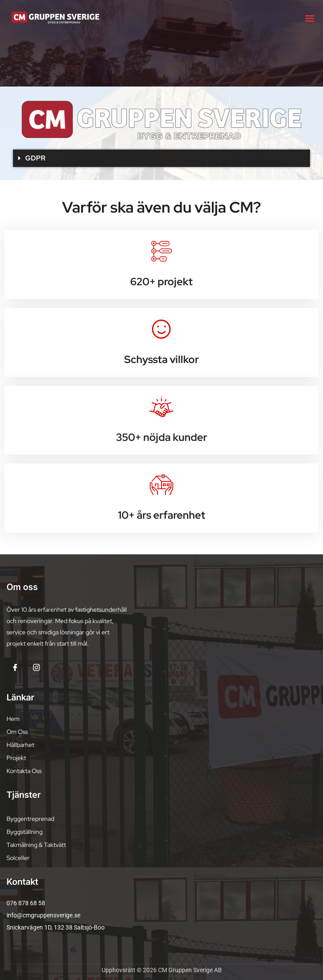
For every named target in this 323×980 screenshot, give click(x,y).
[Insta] (36, 669)
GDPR (35, 158)
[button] (161, 158)
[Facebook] (15, 669)
